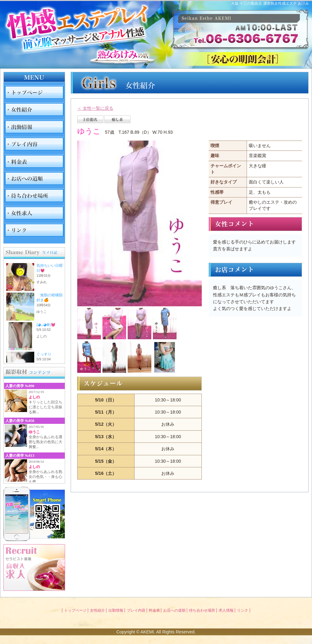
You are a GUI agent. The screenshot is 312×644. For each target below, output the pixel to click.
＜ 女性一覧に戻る (95, 108)
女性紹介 (97, 610)
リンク (243, 610)
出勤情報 (116, 610)
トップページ (75, 610)
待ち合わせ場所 (202, 610)
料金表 (154, 610)
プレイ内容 (136, 610)
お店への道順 (174, 610)
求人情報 (226, 610)
